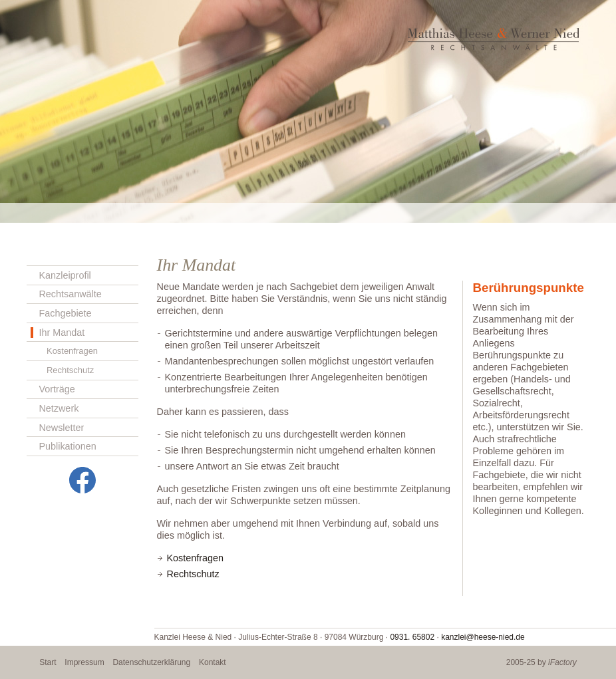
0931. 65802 (412, 637)
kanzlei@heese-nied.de (483, 637)
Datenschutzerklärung (151, 662)
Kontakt (213, 662)
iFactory (562, 662)
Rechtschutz (70, 370)
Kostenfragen (72, 351)
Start (48, 662)
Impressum (84, 662)
